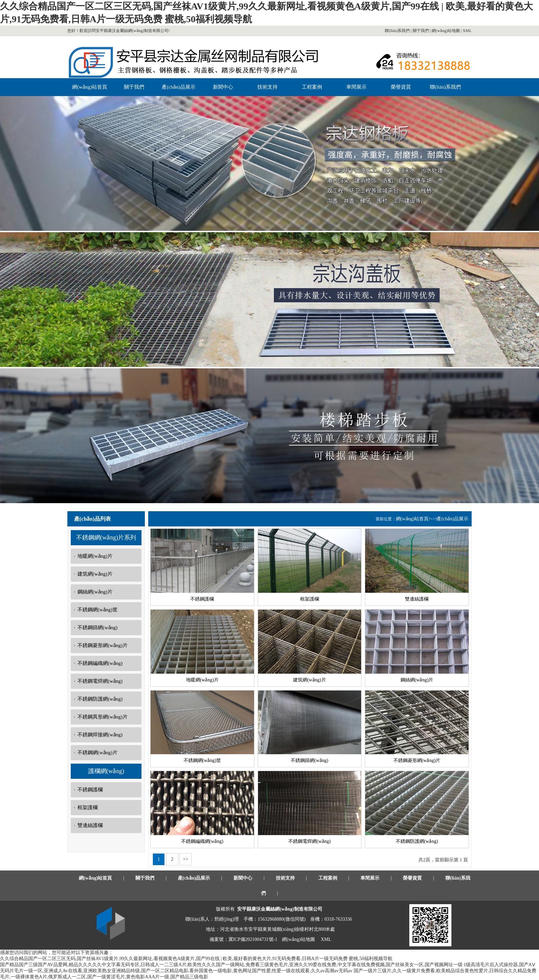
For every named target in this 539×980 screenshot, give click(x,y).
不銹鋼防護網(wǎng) (100, 699)
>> (186, 859)
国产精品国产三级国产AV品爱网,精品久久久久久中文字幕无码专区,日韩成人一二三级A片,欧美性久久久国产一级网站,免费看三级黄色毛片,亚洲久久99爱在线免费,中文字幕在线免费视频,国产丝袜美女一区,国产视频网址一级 (231, 965)
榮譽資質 (401, 87)
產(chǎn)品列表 (92, 519)
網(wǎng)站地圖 (446, 31)
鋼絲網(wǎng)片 (95, 592)
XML (467, 31)
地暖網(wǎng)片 (95, 556)
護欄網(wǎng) (106, 771)
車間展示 (356, 87)
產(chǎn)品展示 (179, 87)
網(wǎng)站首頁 (90, 87)
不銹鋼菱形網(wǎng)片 (103, 645)
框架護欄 (88, 807)
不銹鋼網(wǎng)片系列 (106, 538)
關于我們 (421, 31)
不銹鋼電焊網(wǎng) (100, 681)
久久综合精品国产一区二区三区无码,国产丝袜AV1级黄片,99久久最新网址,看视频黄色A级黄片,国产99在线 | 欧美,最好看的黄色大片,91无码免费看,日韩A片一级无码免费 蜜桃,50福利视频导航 (196, 959)
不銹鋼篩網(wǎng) (98, 627)
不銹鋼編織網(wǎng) (100, 663)
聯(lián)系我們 (397, 31)
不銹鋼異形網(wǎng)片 (103, 717)
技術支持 (267, 87)
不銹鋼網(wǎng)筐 (98, 610)
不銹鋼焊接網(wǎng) (100, 735)
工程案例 (312, 87)
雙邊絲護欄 (90, 825)
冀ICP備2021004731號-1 (253, 939)
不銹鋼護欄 (90, 790)
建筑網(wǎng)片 (95, 574)
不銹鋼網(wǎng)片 (98, 753)
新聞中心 (223, 87)
